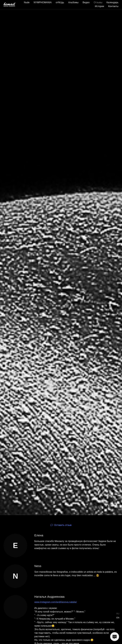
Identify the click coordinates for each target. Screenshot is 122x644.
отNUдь (60, 2)
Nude (27, 2)
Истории (99, 6)
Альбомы (73, 2)
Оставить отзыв (63, 525)
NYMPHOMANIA (43, 2)
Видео (86, 2)
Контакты (113, 6)
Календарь (112, 2)
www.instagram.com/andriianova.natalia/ (56, 602)
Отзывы (98, 2)
